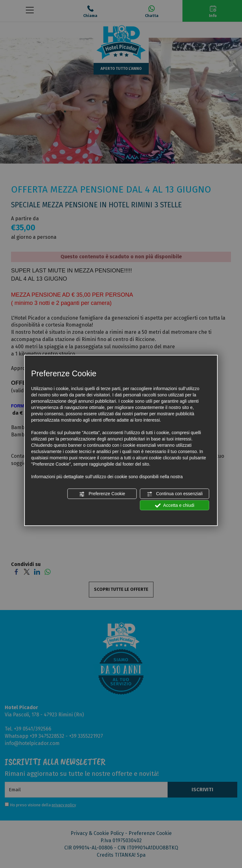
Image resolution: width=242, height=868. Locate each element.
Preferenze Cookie (102, 494)
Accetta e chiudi (175, 505)
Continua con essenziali (175, 494)
